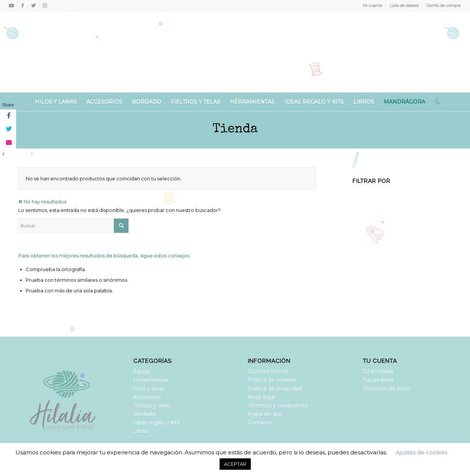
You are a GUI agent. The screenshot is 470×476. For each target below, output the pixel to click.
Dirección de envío (387, 389)
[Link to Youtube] (12, 6)
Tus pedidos (378, 380)
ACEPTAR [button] (235, 464)
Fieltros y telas (152, 405)
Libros (141, 431)
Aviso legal (261, 397)
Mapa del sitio (265, 414)
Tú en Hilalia (378, 371)
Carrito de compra (443, 6)
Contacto (260, 422)
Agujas (142, 371)
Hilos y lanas (149, 389)
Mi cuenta (373, 6)
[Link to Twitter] (34, 6)
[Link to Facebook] (23, 6)
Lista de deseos (404, 6)
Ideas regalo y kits (156, 422)
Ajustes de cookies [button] (422, 452)
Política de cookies (272, 380)
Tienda (235, 129)
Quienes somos (268, 371)
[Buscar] (435, 102)
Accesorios (147, 397)
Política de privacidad (275, 389)
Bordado (144, 414)
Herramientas (151, 380)
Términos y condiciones (278, 405)
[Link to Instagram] (45, 6)
